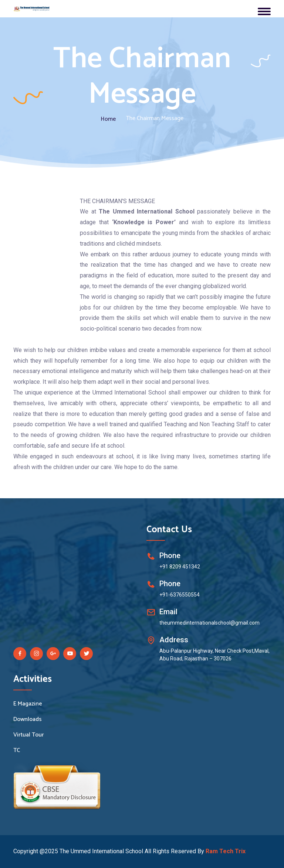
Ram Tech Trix (226, 851)
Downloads (28, 720)
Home (108, 119)
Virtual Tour (28, 735)
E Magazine (28, 704)
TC (17, 751)
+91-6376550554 (180, 595)
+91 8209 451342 (180, 567)
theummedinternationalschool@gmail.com (209, 623)
